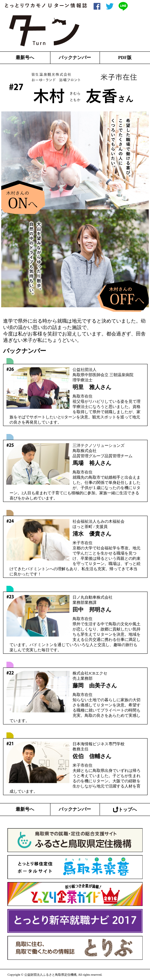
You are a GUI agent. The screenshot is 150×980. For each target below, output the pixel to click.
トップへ (125, 809)
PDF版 (125, 58)
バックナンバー (75, 58)
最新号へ (25, 58)
